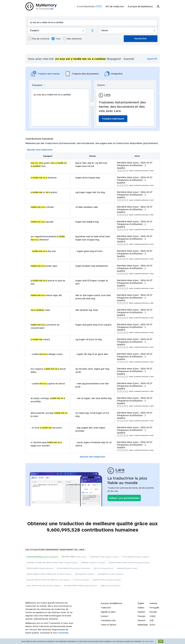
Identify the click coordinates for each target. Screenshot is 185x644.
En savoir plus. (148, 641)
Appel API (152, 59)
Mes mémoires (72, 39)
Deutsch (142, 620)
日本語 (152, 616)
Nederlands (143, 625)
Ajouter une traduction (40, 150)
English (141, 603)
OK (161, 641)
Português (154, 608)
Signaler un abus (108, 612)
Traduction (106, 608)
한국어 (152, 625)
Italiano (141, 608)
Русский (153, 612)
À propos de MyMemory (140, 6)
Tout (56, 39)
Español (141, 612)
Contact (104, 616)
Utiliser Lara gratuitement (124, 498)
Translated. (63, 633)
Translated (108, 620)
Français (142, 616)
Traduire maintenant (113, 119)
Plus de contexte (39, 39)
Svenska (153, 603)
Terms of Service (108, 625)
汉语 (152, 620)
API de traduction (115, 6)
